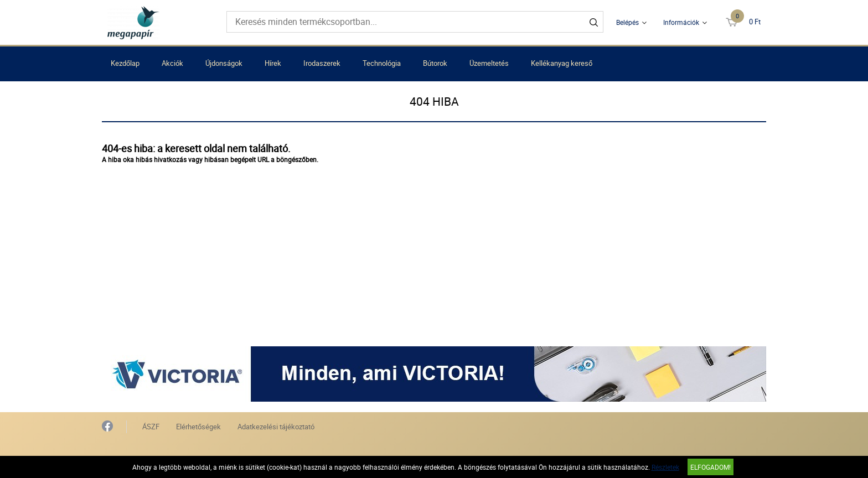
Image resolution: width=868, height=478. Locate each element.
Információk (681, 22)
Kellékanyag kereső (562, 63)
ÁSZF (151, 427)
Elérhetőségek (198, 427)
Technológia (382, 63)
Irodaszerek (322, 63)
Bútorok (435, 63)
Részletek (665, 467)
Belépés (627, 22)
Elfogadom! (711, 467)
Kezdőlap (125, 63)
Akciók (172, 63)
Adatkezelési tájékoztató (276, 427)
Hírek (273, 63)
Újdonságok (224, 63)
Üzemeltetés (489, 63)
